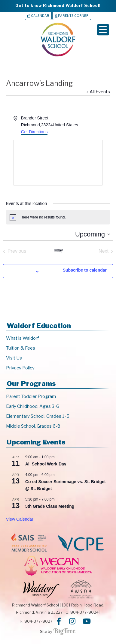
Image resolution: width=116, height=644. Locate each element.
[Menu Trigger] (103, 30)
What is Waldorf (22, 338)
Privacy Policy (20, 368)
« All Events (98, 92)
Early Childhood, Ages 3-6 (33, 406)
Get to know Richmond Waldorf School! (58, 5)
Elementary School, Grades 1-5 (38, 416)
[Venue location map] (58, 163)
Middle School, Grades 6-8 (33, 426)
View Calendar (20, 519)
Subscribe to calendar (85, 270)
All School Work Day (46, 464)
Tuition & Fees (21, 348)
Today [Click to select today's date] (58, 250)
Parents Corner (72, 16)
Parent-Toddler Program (31, 396)
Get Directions (34, 132)
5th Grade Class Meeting (50, 506)
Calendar (38, 16)
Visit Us (14, 358)
